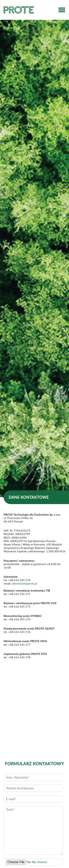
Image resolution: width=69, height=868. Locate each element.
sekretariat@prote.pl (24, 583)
